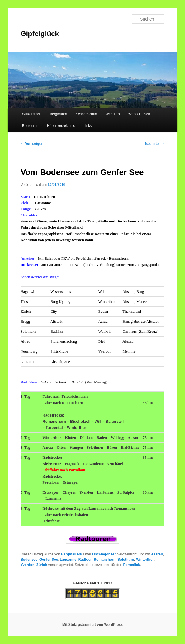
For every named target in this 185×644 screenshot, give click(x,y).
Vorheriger (32, 144)
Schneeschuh (86, 114)
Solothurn (126, 560)
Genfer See (49, 560)
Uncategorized (104, 554)
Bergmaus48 (72, 554)
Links (88, 126)
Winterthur (145, 560)
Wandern (112, 114)
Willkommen (32, 114)
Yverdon (27, 565)
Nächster (155, 144)
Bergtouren (58, 114)
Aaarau (157, 554)
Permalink (131, 565)
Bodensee (29, 560)
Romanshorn (105, 560)
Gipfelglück (40, 34)
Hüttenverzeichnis (61, 126)
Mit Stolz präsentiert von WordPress (92, 625)
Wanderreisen (139, 114)
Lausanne (68, 560)
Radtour (85, 560)
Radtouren (30, 126)
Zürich (42, 565)
